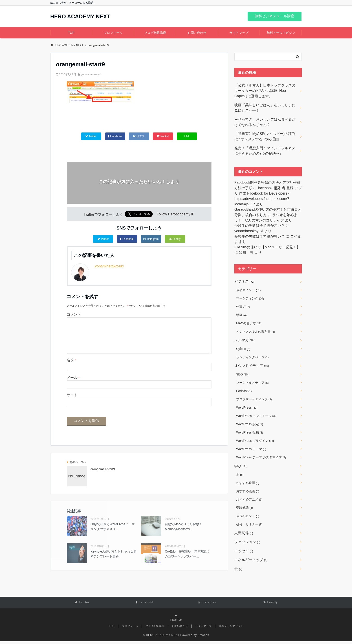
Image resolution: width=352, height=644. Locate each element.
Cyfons (243, 349)
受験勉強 (245, 508)
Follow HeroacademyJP (176, 214)
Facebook (127, 239)
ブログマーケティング (254, 399)
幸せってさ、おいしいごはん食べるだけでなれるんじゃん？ (265, 122)
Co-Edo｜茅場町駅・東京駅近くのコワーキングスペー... (187, 561)
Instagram (151, 239)
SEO (242, 374)
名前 (71, 367)
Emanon (203, 638)
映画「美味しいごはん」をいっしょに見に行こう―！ (265, 108)
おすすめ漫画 (248, 491)
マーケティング (250, 298)
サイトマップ (239, 33)
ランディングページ (252, 357)
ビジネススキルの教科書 (256, 332)
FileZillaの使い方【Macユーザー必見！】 (267, 247)
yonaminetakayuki (92, 74)
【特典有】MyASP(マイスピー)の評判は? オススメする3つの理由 (265, 136)
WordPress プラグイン (255, 441)
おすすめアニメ (249, 499)
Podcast (244, 391)
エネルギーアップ (251, 560)
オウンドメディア (252, 366)
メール (73, 385)
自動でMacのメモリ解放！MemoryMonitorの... (183, 534)
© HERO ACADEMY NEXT (161, 638)
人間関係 (244, 533)
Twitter (103, 239)
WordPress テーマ (251, 449)
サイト (72, 402)
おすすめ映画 (248, 483)
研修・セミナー (249, 524)
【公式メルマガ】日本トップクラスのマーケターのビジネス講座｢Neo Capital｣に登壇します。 (265, 91)
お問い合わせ (197, 33)
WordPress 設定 (250, 424)
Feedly (175, 239)
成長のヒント (248, 516)
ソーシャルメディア (252, 383)
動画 (241, 315)
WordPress (247, 408)
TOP (71, 33)
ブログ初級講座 (155, 33)
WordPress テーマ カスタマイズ (261, 457)
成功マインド (248, 290)
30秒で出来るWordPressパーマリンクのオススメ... (113, 534)
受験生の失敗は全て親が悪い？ (260, 226)
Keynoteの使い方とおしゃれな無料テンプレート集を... (113, 561)
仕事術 (243, 307)
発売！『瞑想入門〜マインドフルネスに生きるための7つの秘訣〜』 (265, 151)
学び (241, 466)
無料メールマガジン (281, 33)
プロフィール (113, 33)
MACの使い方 (249, 323)
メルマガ (244, 340)
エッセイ (244, 551)
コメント (74, 314)
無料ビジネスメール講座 (275, 16)
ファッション (247, 542)
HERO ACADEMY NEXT (80, 17)
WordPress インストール (256, 416)
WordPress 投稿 (250, 432)
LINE (187, 136)
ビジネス (244, 281)
